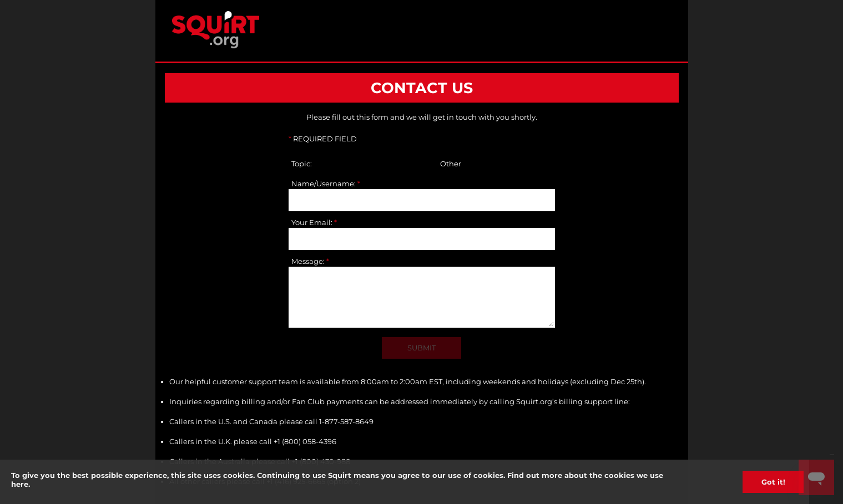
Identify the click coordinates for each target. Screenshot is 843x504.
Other (451, 164)
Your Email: (314, 222)
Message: (310, 261)
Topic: (302, 164)
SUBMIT (422, 348)
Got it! (773, 482)
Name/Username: (326, 184)
